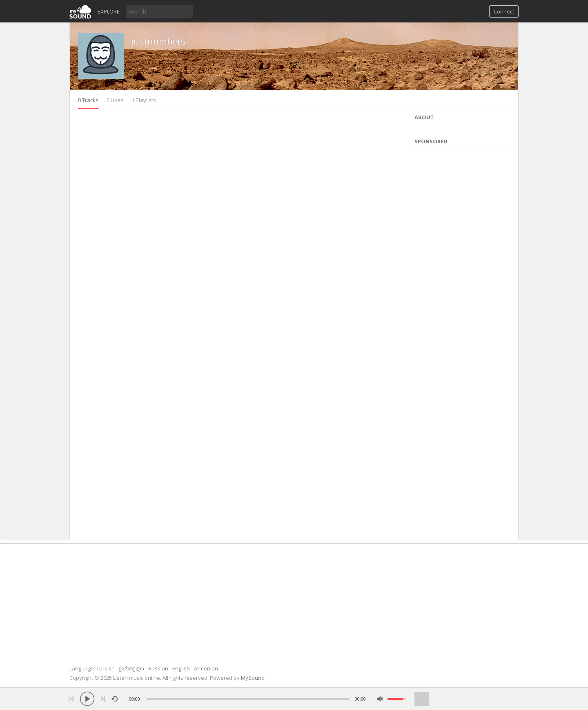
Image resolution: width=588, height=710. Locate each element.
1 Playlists (144, 100)
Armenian (206, 668)
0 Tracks (88, 100)
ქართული (131, 668)
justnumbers (158, 41)
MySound (253, 678)
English (181, 668)
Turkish (106, 668)
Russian (158, 668)
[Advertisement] (462, 343)
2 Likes (115, 100)
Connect (504, 11)
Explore (109, 11)
